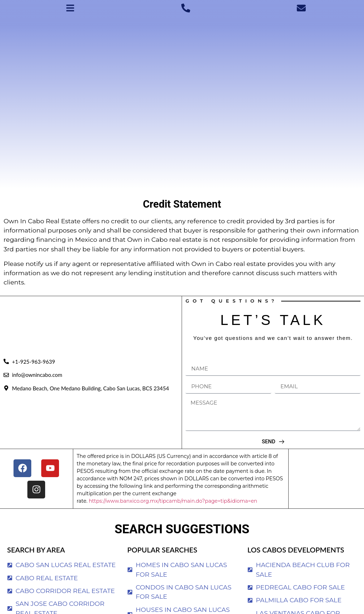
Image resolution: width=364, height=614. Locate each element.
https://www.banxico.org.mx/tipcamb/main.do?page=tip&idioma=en (173, 501)
